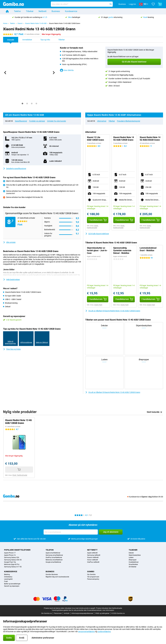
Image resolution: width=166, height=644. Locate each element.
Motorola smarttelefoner (54, 560)
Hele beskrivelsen (11, 280)
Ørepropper (133, 560)
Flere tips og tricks (12, 349)
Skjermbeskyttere (135, 555)
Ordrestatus (8, 577)
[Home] (7, 11)
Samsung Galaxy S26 (12, 557)
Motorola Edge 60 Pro (12, 564)
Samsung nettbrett (94, 555)
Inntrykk (67, 613)
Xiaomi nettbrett (93, 557)
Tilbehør (30, 11)
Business (56, 11)
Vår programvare (93, 577)
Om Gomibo (91, 574)
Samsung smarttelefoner (54, 555)
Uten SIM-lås (67, 70)
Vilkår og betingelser (102, 613)
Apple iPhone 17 (10, 553)
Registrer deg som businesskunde (57, 577)
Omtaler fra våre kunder (57, 121)
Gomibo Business (52, 574)
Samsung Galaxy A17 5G (13, 567)
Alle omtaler (9, 242)
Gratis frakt (98, 305)
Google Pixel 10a (10, 562)
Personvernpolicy (93, 579)
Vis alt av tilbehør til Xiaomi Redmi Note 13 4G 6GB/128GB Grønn (113, 311)
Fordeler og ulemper (37, 121)
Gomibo (91, 572)
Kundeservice (71, 11)
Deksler (131, 553)
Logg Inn (132, 4)
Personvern (58, 613)
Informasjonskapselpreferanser (82, 613)
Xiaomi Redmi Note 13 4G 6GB (36, 23)
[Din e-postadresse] (71, 532)
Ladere (131, 557)
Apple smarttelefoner (53, 553)
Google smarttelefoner (53, 562)
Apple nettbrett (92, 553)
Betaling (7, 574)
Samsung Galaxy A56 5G (13, 560)
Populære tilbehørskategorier (129, 121)
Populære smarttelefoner (17, 550)
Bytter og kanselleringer (12, 584)
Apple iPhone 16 (10, 555)
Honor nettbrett (93, 560)
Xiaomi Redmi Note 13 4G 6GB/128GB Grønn (65, 23)
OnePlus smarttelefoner (54, 557)
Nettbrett (42, 11)
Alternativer (102, 121)
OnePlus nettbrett (93, 562)
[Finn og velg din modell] (82, 4)
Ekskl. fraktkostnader (93, 227)
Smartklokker (133, 564)
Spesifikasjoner (21, 121)
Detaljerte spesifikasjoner (15, 169)
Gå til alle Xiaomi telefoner (97, 234)
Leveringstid (8, 579)
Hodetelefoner (134, 562)
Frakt (6, 581)
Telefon (17, 11)
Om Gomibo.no (47, 613)
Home (5, 23)
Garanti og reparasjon (12, 586)
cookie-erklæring (104, 632)
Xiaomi (20, 23)
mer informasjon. (108, 610)
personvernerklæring (86, 632)
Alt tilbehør (133, 567)
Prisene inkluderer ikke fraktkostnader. (109, 608)
